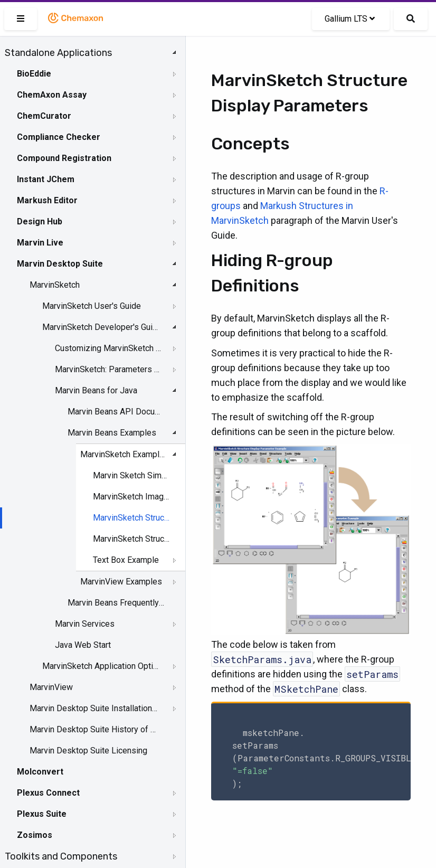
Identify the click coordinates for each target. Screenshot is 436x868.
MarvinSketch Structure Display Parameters (131, 518)
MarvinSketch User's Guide (92, 306)
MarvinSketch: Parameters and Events (109, 369)
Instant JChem (46, 179)
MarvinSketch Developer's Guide (101, 327)
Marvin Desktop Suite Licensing (88, 751)
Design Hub (40, 221)
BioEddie (34, 74)
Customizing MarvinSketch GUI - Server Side (109, 348)
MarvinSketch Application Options (101, 666)
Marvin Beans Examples (112, 433)
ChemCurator (44, 116)
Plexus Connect (48, 793)
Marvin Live (40, 243)
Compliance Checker (59, 137)
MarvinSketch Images (131, 497)
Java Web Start (83, 645)
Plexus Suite (42, 814)
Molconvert (40, 772)
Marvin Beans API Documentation (116, 412)
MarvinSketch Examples (124, 454)
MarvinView (51, 687)
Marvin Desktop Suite (60, 264)
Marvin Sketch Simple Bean (131, 475)
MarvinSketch (55, 285)
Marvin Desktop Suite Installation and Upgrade (93, 708)
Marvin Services (85, 624)
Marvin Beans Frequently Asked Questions (116, 603)
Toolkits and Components (61, 856)
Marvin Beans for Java (96, 390)
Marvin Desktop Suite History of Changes (93, 729)
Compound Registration (64, 158)
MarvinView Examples (121, 582)
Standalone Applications (58, 53)
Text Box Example (126, 560)
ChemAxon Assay (52, 95)
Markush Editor (47, 200)
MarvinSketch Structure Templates (131, 539)
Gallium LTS (350, 19)
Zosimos (35, 835)
